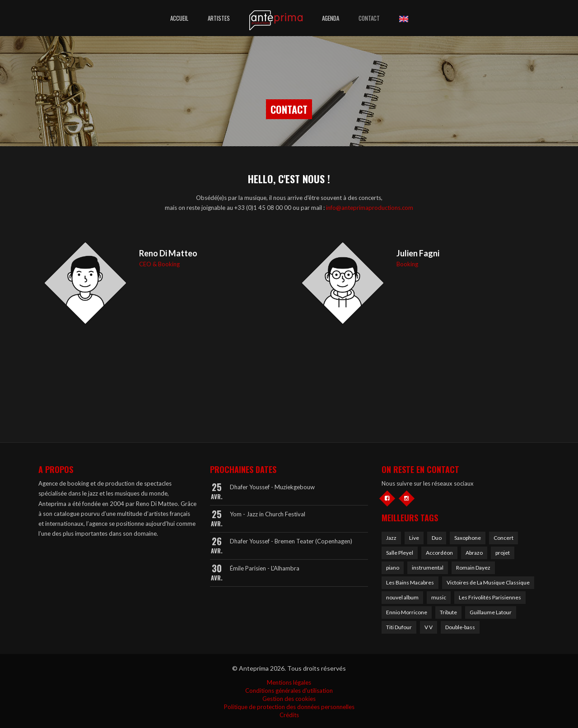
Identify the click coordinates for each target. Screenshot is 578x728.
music (439, 597)
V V (429, 627)
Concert (503, 538)
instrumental (428, 568)
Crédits (289, 715)
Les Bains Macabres (410, 582)
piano (393, 568)
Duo (437, 538)
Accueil (179, 18)
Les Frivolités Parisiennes (490, 597)
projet (503, 553)
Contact (369, 18)
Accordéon (439, 553)
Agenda (331, 18)
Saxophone (468, 538)
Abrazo (474, 553)
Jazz (391, 538)
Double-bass (460, 627)
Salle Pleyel (400, 553)
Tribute (448, 612)
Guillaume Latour (491, 612)
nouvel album (402, 597)
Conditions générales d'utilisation (289, 691)
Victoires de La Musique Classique (488, 582)
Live (414, 538)
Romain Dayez (473, 568)
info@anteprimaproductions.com (370, 208)
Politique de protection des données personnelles (289, 707)
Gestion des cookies (289, 699)
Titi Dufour (399, 627)
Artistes (219, 18)
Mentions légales (289, 682)
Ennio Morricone (407, 612)
